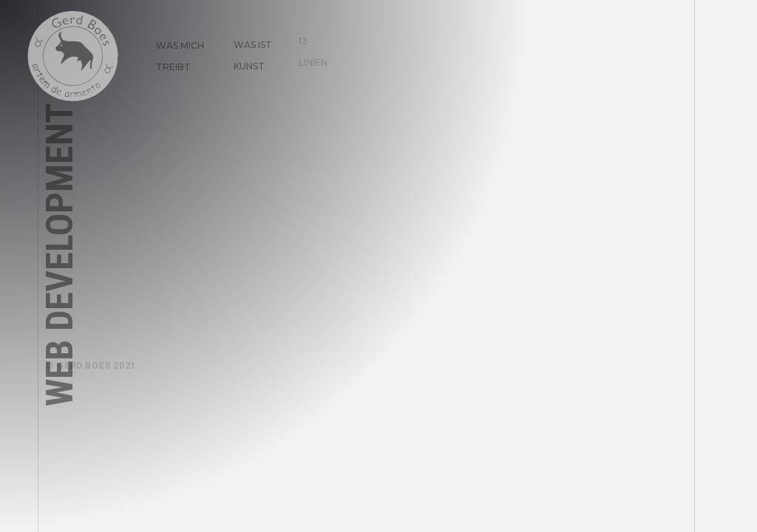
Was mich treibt (174, 50)
